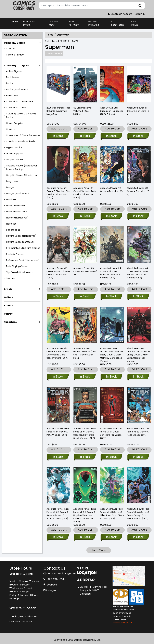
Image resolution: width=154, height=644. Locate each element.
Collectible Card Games (20, 102)
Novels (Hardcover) (17, 218)
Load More (99, 550)
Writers (8, 297)
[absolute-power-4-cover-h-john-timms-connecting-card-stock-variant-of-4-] (58, 377)
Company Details (15, 43)
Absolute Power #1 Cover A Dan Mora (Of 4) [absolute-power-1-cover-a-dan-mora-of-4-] (139, 111)
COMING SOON (54, 23)
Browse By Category (16, 65)
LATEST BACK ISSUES (31, 23)
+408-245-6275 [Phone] (55, 579)
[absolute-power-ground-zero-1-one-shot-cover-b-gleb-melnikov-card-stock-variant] (111, 377)
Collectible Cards (16, 108)
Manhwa (11, 199)
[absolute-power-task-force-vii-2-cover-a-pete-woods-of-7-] (138, 457)
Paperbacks (13, 230)
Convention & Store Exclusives (23, 135)
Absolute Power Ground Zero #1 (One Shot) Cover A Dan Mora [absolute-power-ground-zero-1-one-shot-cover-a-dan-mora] (85, 353)
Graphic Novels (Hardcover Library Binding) (22, 167)
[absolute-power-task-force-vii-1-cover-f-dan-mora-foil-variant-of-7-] (111, 457)
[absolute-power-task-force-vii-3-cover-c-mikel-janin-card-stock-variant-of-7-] (111, 537)
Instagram (52, 590)
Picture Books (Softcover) (21, 242)
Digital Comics (14, 147)
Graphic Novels (15, 160)
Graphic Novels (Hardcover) (22, 175)
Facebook (51, 585)
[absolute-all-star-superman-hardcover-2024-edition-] (112, 85)
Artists (8, 289)
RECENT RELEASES (94, 23)
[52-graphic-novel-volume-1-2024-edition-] (85, 85)
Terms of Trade (15, 55)
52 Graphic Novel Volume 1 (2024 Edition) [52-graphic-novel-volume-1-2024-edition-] (82, 111)
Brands (8, 306)
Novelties (11, 224)
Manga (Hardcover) (17, 193)
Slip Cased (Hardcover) (19, 272)
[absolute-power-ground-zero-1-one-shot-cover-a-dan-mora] (85, 377)
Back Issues (13, 77)
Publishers (10, 322)
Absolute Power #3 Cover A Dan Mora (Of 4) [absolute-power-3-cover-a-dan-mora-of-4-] (139, 191)
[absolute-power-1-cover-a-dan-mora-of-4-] (139, 85)
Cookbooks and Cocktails (21, 141)
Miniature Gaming (16, 206)
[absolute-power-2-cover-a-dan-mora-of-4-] (111, 216)
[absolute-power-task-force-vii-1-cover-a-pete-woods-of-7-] (58, 457)
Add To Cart (59, 129)
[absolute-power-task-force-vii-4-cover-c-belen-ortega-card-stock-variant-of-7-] (138, 537)
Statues (10, 278)
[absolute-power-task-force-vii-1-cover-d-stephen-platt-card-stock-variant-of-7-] (85, 457)
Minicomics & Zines (17, 212)
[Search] (92, 5)
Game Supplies (15, 154)
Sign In (140, 14)
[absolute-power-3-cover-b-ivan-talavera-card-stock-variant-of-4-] (58, 297)
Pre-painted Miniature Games (23, 248)
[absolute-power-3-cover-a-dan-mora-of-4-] (138, 216)
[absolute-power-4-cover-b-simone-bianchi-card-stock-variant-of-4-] (111, 297)
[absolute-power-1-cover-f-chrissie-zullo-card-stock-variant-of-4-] (85, 216)
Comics (10, 129)
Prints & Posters (15, 254)
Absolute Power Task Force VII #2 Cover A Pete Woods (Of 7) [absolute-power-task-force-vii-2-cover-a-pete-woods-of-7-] (138, 432)
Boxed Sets (12, 95)
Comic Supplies (15, 123)
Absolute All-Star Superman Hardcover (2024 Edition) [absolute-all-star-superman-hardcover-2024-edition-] (112, 111)
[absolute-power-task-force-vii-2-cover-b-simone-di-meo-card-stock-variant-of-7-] (58, 537)
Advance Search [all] (54, 54)
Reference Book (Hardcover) (23, 260)
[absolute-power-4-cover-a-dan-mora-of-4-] (85, 297)
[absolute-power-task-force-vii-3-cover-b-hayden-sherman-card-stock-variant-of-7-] (85, 537)
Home (50, 35)
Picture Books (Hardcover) (21, 236)
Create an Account (120, 14)
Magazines (12, 181)
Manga (10, 187)
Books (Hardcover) (17, 89)
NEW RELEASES (74, 23)
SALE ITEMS (134, 23)
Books (9, 83)
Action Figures (14, 71)
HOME (15, 22)
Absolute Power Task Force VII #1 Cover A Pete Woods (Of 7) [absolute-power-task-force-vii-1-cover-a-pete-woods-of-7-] (58, 432)
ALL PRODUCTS (117, 23)
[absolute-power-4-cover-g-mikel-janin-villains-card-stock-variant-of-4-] (138, 297)
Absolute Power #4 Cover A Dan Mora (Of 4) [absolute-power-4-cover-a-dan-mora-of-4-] (85, 271)
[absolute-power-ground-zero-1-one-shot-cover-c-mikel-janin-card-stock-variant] (138, 377)
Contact (11, 49)
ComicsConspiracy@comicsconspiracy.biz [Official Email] (71, 573)
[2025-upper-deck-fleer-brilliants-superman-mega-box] (59, 85)
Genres (8, 314)
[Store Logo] (24, 5)
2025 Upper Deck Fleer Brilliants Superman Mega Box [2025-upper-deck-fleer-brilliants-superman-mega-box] (58, 111)
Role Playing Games (17, 266)
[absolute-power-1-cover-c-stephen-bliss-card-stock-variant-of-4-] (58, 216)
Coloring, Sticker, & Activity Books (21, 115)
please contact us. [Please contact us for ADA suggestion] (123, 623)
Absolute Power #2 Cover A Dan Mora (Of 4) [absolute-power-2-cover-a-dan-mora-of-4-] (112, 191)
